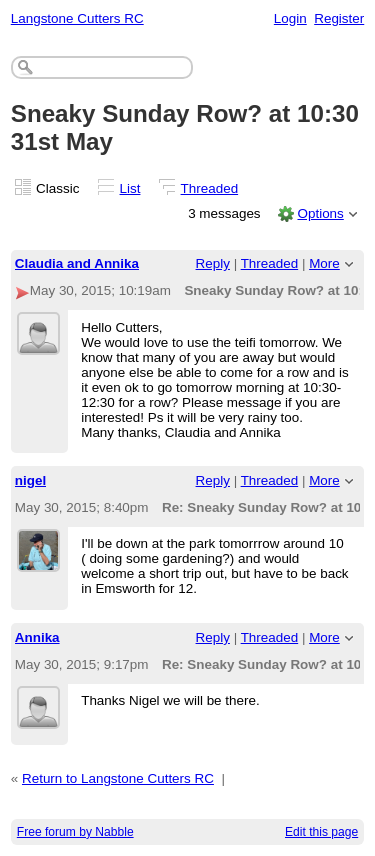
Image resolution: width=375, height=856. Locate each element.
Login (290, 18)
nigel (30, 480)
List (130, 188)
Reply (213, 263)
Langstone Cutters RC (77, 18)
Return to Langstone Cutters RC (118, 778)
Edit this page (321, 832)
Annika (37, 637)
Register (339, 18)
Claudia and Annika (77, 263)
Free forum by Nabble (75, 832)
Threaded (210, 188)
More (324, 263)
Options (320, 213)
